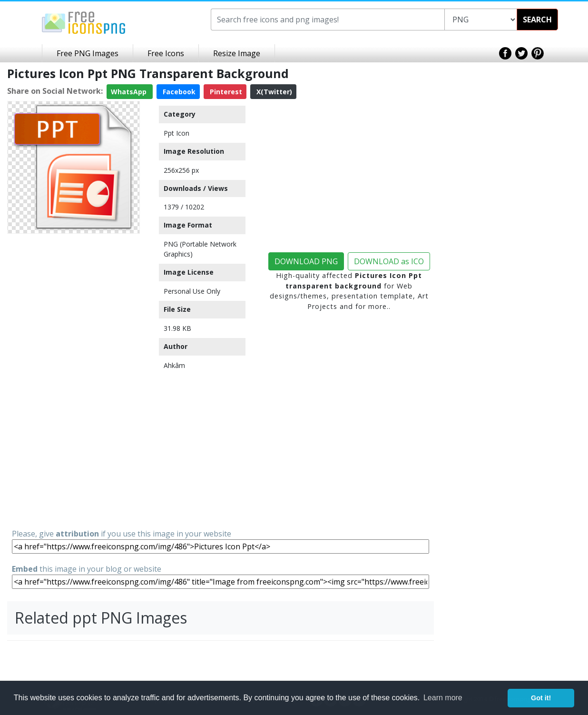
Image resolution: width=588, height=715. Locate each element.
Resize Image (237, 53)
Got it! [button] (541, 698)
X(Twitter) (273, 92)
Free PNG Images (88, 53)
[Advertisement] (73, 380)
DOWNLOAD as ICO (389, 261)
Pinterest (225, 92)
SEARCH (537, 20)
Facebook (178, 92)
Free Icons (166, 53)
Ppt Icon (176, 133)
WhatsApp (130, 92)
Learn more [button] (443, 698)
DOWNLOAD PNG (306, 261)
